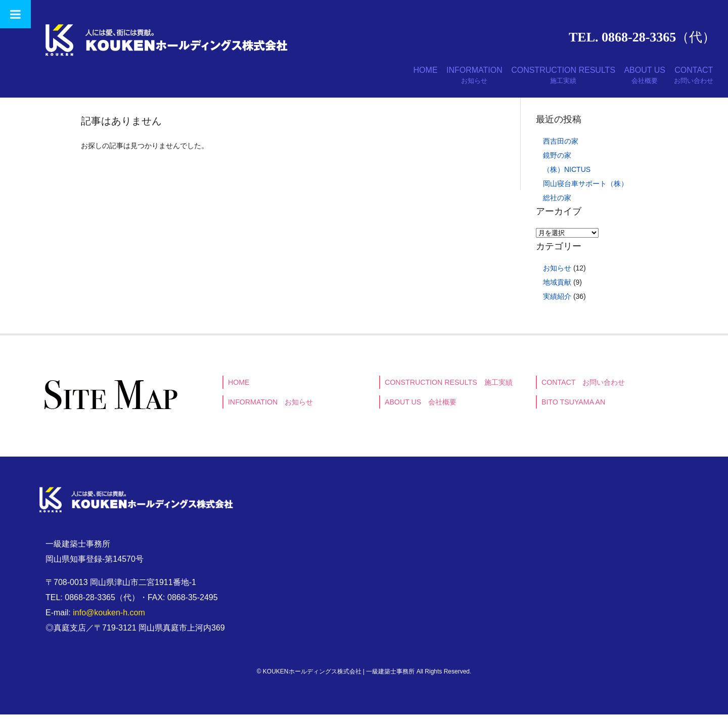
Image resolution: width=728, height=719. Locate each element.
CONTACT (688, 78)
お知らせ (557, 273)
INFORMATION (435, 78)
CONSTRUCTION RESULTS (535, 78)
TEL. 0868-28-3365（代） (642, 37)
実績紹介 (557, 301)
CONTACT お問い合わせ (584, 387)
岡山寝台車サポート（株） (585, 188)
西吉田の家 (561, 146)
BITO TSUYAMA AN (574, 407)
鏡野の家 (557, 160)
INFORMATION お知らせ (271, 407)
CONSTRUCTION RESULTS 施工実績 (449, 387)
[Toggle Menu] (15, 14)
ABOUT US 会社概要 (421, 407)
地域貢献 (557, 287)
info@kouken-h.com (109, 617)
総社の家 (557, 202)
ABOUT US (628, 78)
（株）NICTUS (567, 174)
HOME (374, 73)
